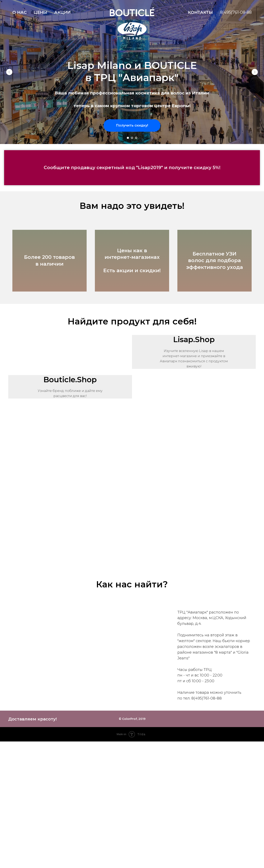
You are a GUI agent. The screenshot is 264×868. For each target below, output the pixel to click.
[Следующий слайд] (255, 72)
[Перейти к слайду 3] (136, 138)
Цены (40, 12)
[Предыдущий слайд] (9, 72)
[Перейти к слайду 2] (132, 138)
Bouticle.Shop (70, 380)
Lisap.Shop (194, 339)
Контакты (200, 12)
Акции (62, 12)
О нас (19, 12)
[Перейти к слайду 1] (128, 138)
